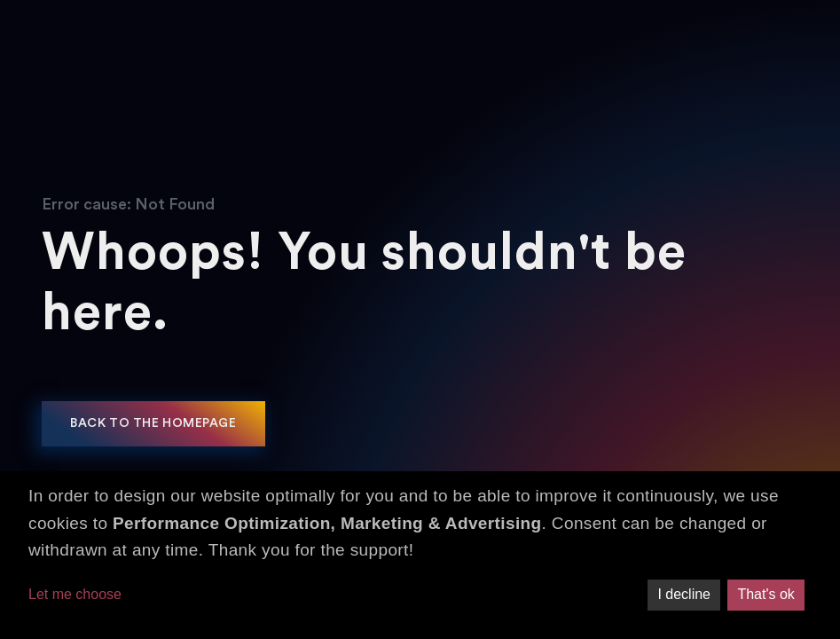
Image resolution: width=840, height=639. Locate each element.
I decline (684, 594)
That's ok (765, 594)
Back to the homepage (153, 423)
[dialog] (420, 555)
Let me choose (75, 594)
